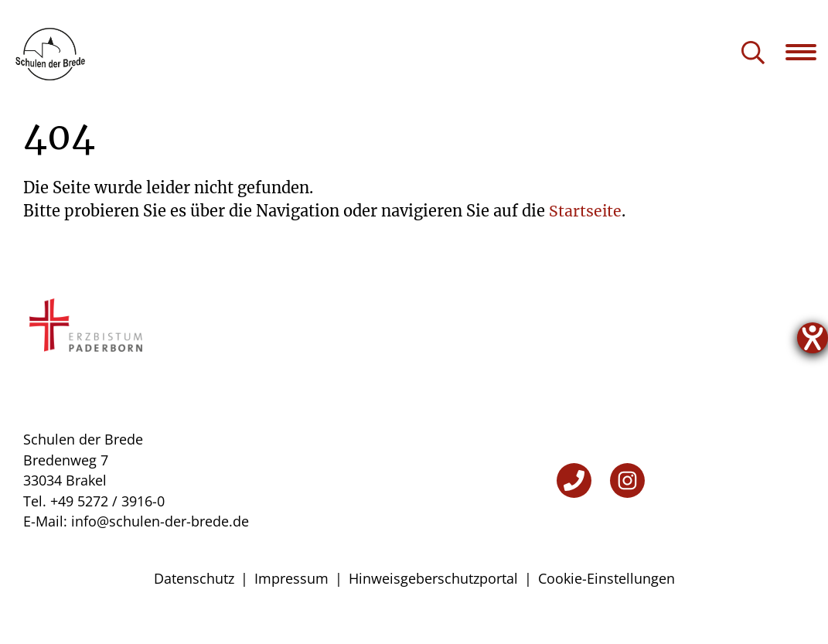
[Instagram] (627, 507)
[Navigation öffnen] (807, 52)
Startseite (586, 237)
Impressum (291, 605)
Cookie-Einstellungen (607, 605)
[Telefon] (574, 507)
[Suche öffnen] (753, 54)
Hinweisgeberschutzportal (433, 605)
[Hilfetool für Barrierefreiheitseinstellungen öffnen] (813, 338)
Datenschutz (194, 605)
